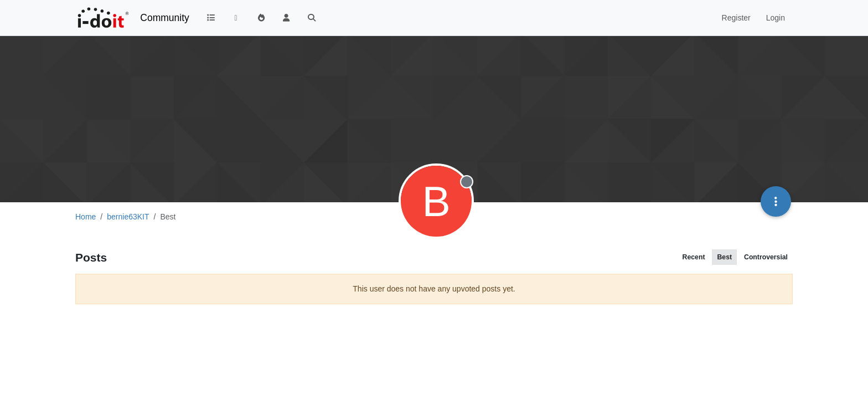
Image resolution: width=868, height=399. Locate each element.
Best (724, 257)
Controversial (766, 257)
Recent (694, 257)
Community (165, 18)
